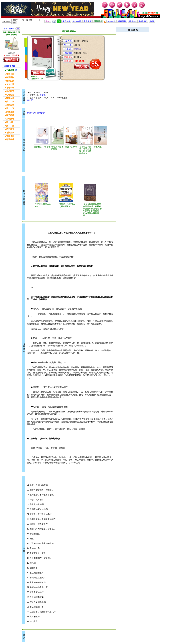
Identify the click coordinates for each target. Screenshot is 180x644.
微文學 (43, 95)
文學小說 (31, 113)
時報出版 (78, 49)
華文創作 (41, 113)
